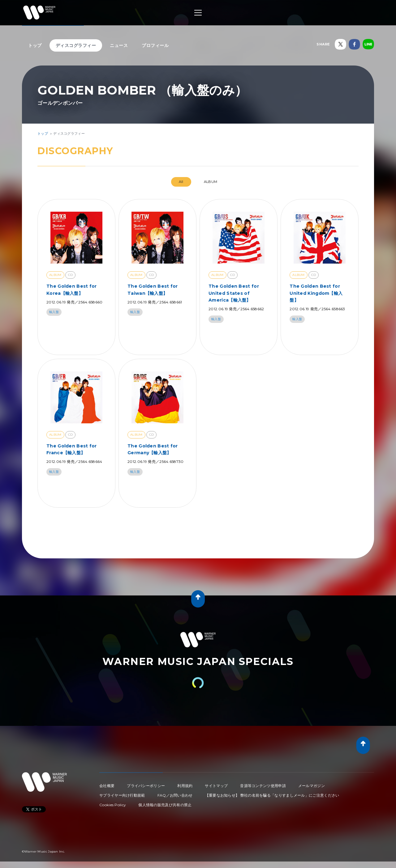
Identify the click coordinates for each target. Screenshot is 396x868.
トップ (35, 45)
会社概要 (107, 786)
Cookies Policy (113, 805)
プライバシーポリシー (146, 786)
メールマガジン (312, 786)
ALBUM (211, 182)
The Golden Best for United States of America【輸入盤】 (234, 293)
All (181, 182)
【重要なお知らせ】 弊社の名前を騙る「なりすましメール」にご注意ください (272, 795)
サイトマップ (216, 786)
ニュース (119, 45)
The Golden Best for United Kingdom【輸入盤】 (316, 293)
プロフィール (155, 45)
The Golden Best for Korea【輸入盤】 (72, 290)
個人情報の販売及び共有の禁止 (165, 805)
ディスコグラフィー (76, 45)
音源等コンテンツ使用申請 (263, 786)
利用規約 (185, 786)
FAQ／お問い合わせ (175, 795)
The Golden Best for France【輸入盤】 (72, 449)
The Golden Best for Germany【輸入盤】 (153, 449)
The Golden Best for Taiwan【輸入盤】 (153, 290)
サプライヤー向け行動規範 (122, 795)
